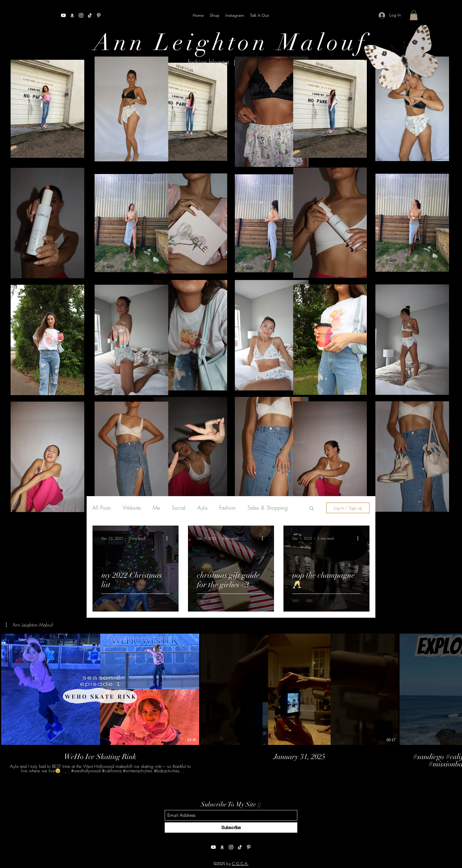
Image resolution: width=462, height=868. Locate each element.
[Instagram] (81, 15)
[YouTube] (63, 15)
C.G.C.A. (240, 864)
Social (179, 508)
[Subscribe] (231, 828)
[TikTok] (90, 15)
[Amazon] (72, 15)
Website (132, 508)
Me (156, 508)
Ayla (202, 508)
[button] (414, 15)
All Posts (102, 508)
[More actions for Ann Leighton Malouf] (29, 625)
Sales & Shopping (268, 508)
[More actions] (169, 539)
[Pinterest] (99, 15)
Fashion (227, 508)
